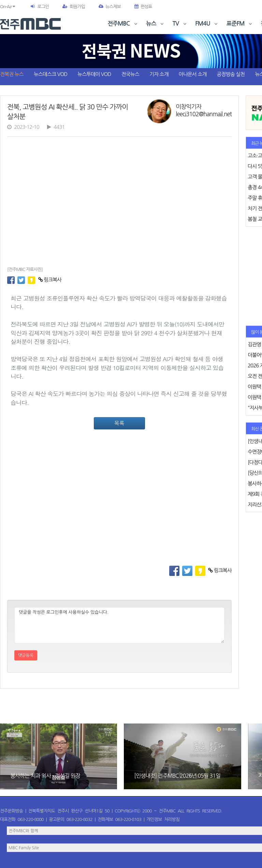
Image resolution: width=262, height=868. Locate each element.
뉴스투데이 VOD (94, 74)
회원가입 (74, 7)
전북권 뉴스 (12, 74)
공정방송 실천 (231, 74)
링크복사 (50, 280)
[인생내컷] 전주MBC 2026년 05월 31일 (177, 776)
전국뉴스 (130, 74)
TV (180, 24)
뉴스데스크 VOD (50, 74)
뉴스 (156, 24)
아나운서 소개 (193, 74)
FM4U (207, 24)
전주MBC (123, 24)
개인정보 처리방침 (163, 819)
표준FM (240, 24)
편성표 (143, 7)
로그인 (43, 7)
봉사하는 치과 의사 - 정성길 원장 (45, 776)
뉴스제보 (110, 7)
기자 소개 (159, 74)
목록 (119, 423)
